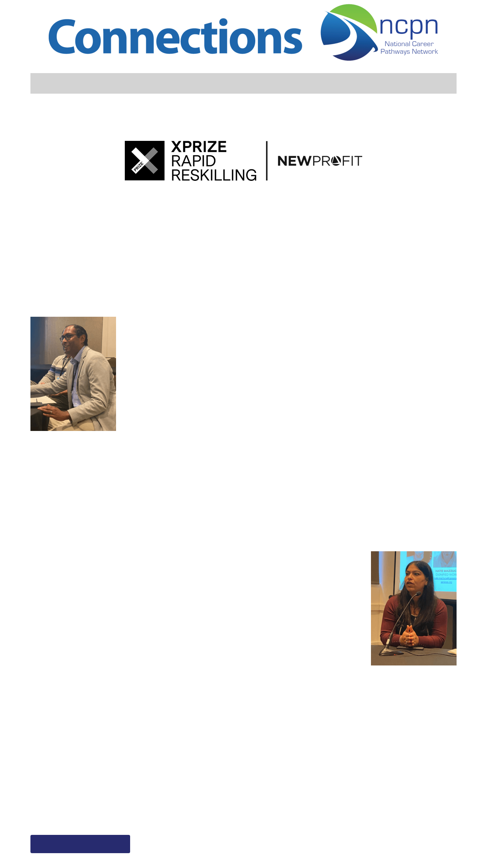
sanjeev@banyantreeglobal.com (223, 818)
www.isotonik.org (338, 806)
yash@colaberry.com (204, 829)
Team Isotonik (385, 263)
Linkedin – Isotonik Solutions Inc (362, 829)
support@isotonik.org (346, 818)
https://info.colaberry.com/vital (221, 806)
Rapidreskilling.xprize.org (71, 806)
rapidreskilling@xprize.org (72, 818)
